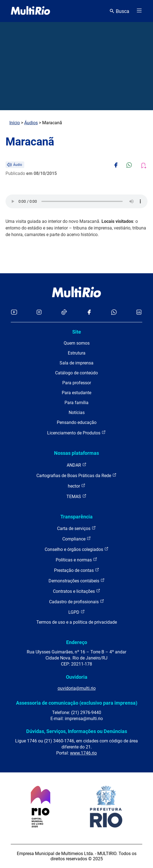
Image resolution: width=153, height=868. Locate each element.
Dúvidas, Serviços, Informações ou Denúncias (77, 731)
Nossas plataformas (76, 453)
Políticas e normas (76, 560)
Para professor (77, 383)
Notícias (77, 413)
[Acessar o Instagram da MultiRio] (39, 313)
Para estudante (76, 393)
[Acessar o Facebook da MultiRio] (89, 313)
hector (77, 486)
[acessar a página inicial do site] (30, 11)
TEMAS (76, 496)
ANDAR (77, 465)
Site (77, 332)
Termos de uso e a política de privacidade (77, 622)
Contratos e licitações (77, 591)
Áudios (31, 123)
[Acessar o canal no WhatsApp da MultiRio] (114, 313)
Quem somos (77, 343)
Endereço (77, 642)
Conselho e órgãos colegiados (77, 549)
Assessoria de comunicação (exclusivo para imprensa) (77, 703)
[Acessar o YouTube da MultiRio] (14, 313)
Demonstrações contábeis (77, 581)
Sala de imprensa (76, 363)
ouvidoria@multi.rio (77, 688)
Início (15, 123)
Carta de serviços (76, 528)
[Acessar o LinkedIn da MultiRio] (139, 313)
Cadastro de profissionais (77, 601)
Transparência (76, 517)
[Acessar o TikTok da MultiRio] (64, 313)
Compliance (77, 539)
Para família (76, 403)
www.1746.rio (83, 753)
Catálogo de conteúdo (76, 373)
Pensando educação (77, 422)
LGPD (77, 612)
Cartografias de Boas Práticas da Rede (76, 475)
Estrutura (77, 353)
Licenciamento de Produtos (76, 433)
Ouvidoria (77, 677)
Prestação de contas (77, 570)
